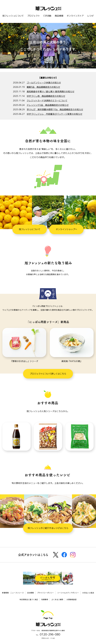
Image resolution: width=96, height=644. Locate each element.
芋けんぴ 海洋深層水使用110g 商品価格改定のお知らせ (55, 110)
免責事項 (45, 599)
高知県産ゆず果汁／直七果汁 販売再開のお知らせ (51, 92)
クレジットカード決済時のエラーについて (47, 101)
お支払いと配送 (88, 593)
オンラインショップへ (66, 229)
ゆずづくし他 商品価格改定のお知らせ (46, 96)
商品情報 (59, 16)
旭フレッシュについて (13, 16)
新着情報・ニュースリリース (13, 593)
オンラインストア (75, 16)
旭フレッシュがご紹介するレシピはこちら (48, 528)
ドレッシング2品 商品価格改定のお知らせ (48, 105)
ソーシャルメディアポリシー (68, 593)
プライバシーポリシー (46, 593)
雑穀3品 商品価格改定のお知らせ (43, 87)
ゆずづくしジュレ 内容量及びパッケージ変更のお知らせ (55, 114)
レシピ (90, 16)
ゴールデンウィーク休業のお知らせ (44, 83)
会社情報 (30, 593)
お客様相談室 (72, 599)
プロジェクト (34, 16)
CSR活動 (47, 16)
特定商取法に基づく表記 (29, 599)
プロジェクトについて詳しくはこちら (48, 374)
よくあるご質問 (57, 599)
